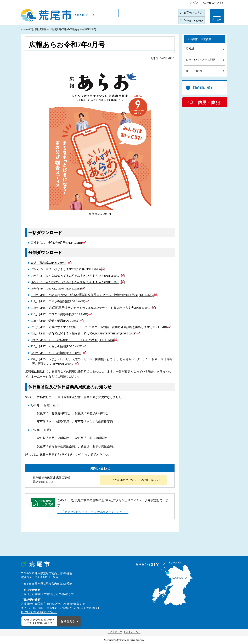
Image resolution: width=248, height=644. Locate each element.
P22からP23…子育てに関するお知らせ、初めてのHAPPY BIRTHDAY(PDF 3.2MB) (83, 333)
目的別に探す (203, 88)
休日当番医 (47, 455)
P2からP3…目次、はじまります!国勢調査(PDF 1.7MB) (66, 269)
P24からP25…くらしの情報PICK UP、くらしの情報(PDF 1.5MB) (72, 340)
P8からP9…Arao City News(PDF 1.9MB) (56, 289)
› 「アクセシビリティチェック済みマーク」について (93, 512)
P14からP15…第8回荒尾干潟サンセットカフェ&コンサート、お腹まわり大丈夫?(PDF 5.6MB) (91, 308)
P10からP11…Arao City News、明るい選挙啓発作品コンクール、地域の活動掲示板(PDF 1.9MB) (92, 295)
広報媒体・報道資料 (50, 29)
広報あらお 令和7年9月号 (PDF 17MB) (56, 243)
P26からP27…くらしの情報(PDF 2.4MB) (56, 346)
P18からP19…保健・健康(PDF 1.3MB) (55, 321)
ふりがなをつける (214, 3)
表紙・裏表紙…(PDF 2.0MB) (49, 263)
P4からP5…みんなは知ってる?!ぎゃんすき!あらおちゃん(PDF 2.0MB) (75, 276)
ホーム (25, 29)
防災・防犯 (209, 103)
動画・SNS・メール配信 (201, 60)
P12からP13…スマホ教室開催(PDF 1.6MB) (58, 301)
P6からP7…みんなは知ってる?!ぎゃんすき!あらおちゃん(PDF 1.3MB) (75, 282)
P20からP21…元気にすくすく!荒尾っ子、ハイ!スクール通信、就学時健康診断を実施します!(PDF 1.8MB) (99, 327)
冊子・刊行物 (194, 71)
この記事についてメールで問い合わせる (137, 480)
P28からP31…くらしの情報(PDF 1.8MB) (56, 353)
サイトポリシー (132, 632)
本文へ (196, 3)
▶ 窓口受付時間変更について (39, 612)
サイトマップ (115, 632)
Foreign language (193, 20)
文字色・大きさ (193, 13)
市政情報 (34, 29)
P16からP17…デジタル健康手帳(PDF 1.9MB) (59, 314)
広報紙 (65, 29)
